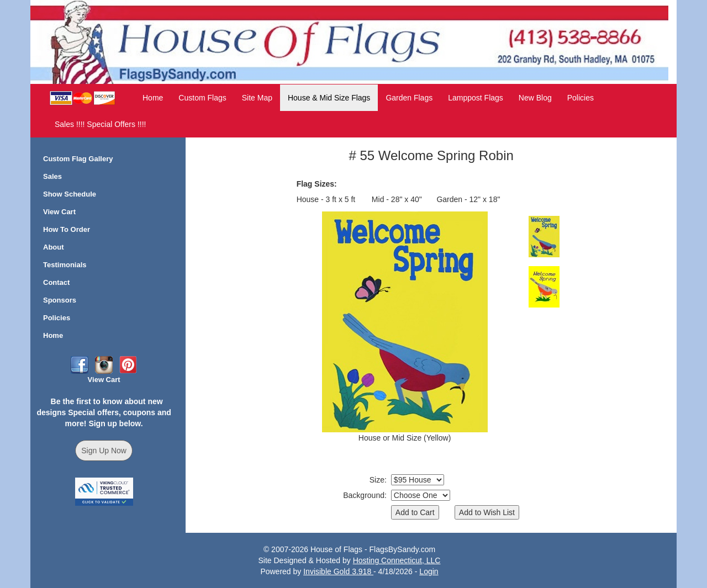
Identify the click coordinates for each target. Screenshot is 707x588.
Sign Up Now (104, 451)
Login (429, 571)
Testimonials (65, 265)
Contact (56, 282)
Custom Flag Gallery (78, 159)
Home (153, 98)
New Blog (535, 98)
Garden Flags (409, 98)
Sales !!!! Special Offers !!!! (100, 124)
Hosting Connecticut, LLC (397, 560)
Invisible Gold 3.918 (338, 571)
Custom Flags (202, 98)
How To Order (67, 229)
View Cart (59, 212)
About (54, 247)
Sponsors (60, 300)
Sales (52, 176)
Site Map (257, 98)
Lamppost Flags (476, 98)
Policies (581, 98)
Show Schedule (70, 194)
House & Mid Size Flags (329, 98)
